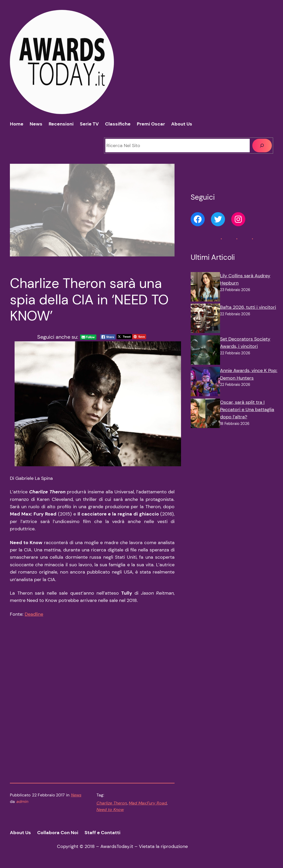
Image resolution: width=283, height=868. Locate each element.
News (76, 795)
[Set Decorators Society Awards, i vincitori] (205, 351)
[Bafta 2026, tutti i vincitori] (205, 319)
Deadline (34, 614)
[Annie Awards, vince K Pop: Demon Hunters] (205, 383)
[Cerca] (262, 146)
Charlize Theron (112, 803)
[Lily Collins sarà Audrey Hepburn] (205, 288)
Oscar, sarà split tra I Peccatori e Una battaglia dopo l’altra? (247, 410)
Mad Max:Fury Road (148, 803)
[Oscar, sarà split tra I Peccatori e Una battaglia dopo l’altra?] (205, 414)
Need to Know (110, 810)
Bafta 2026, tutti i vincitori (248, 307)
